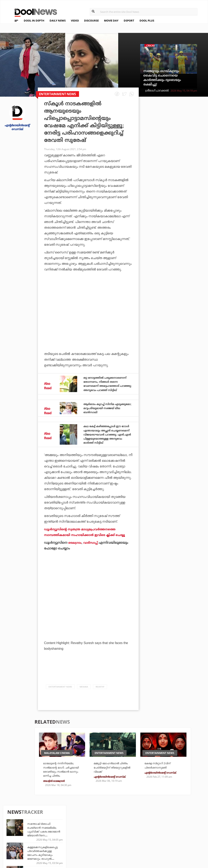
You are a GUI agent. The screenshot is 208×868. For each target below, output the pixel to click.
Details (62, 843)
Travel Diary (96, 826)
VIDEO (75, 21)
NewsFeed (125, 837)
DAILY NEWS (58, 21)
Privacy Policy (21, 833)
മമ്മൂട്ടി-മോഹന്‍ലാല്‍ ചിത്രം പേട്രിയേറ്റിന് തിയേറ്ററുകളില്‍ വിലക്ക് (112, 776)
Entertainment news (60, 694)
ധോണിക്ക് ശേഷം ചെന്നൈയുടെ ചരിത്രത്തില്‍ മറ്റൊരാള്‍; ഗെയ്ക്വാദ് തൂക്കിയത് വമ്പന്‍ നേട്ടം (181, 238)
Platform (125, 826)
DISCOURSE (91, 21)
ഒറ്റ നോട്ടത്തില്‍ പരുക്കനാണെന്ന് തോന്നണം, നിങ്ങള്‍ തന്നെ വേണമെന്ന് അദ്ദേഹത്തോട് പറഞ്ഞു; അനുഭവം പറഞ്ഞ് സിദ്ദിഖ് (106, 386)
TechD (61, 826)
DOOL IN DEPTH (34, 21)
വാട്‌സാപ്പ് (91, 550)
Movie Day (125, 832)
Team (13, 827)
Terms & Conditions (25, 838)
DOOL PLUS (147, 21)
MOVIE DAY (111, 21)
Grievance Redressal (26, 848)
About (14, 822)
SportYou (94, 837)
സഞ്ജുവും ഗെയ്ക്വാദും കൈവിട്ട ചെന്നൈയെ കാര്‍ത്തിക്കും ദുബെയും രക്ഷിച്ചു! (162, 78)
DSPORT (129, 21)
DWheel (62, 832)
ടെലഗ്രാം (75, 550)
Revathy (100, 694)
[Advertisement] (88, 315)
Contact (16, 843)
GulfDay (93, 843)
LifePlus (93, 832)
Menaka (84, 694)
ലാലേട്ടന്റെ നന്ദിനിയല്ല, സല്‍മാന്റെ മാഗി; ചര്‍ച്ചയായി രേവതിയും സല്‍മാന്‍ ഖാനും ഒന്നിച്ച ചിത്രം (62, 780)
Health (62, 837)
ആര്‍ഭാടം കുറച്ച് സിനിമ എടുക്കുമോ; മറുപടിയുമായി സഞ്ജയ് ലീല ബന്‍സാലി (105, 412)
